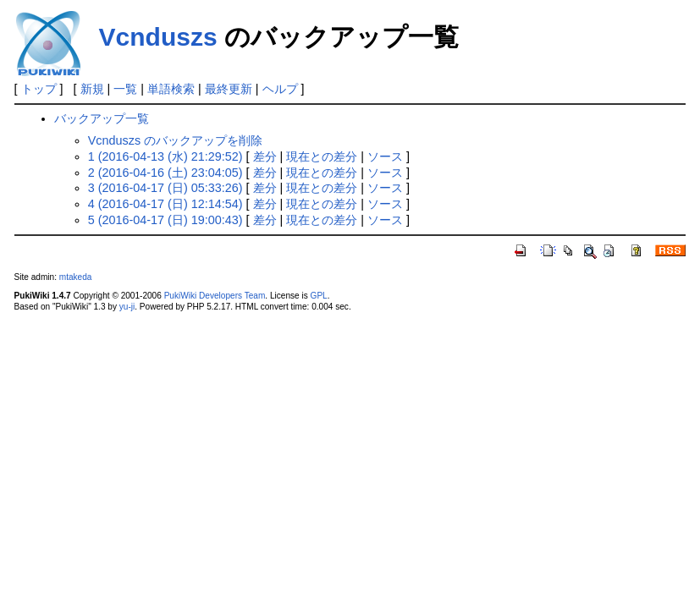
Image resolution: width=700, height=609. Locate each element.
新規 (92, 89)
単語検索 (171, 89)
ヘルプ (280, 89)
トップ (39, 89)
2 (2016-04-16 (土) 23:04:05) (165, 173)
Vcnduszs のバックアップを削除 (175, 140)
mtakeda (76, 277)
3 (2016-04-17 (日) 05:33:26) (165, 188)
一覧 (125, 89)
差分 (265, 156)
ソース (385, 156)
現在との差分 (322, 156)
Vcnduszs (158, 37)
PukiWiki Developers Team (215, 296)
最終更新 (229, 89)
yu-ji (127, 307)
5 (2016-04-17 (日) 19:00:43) (165, 220)
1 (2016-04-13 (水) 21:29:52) (165, 156)
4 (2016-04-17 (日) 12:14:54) (165, 204)
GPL (319, 296)
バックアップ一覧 (102, 118)
